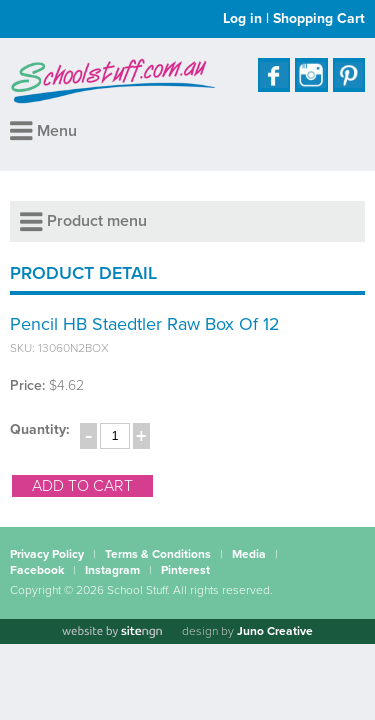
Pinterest (185, 570)
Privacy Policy (47, 554)
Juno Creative (275, 631)
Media (249, 554)
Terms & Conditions (158, 554)
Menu (43, 131)
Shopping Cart (319, 18)
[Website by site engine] (112, 632)
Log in (242, 18)
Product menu (83, 221)
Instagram (112, 570)
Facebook (37, 570)
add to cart (82, 486)
